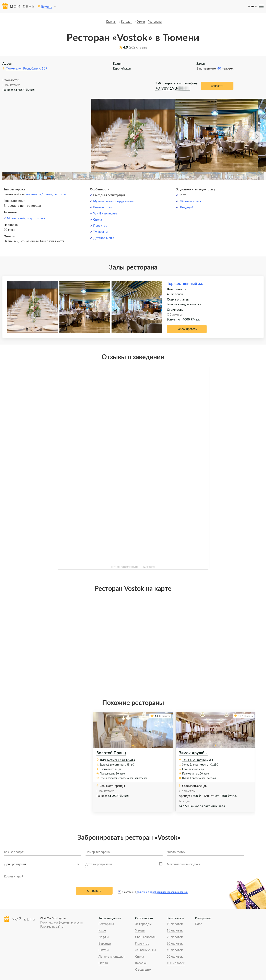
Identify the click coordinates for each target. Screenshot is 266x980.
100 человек (176, 963)
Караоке (141, 963)
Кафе (102, 930)
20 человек (175, 937)
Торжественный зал (186, 283)
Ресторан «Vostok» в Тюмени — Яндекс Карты (133, 567)
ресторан (60, 194)
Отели (103, 963)
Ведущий (187, 207)
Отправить (94, 891)
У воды (140, 930)
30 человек (175, 943)
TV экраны (100, 232)
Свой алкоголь (146, 937)
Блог (199, 924)
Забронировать (187, 329)
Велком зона (102, 207)
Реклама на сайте (52, 926)
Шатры (104, 950)
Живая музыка (190, 201)
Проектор (100, 225)
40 (219, 68)
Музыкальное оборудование (113, 201)
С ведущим (143, 969)
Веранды (105, 943)
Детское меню (104, 238)
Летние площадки (112, 956)
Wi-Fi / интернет (105, 213)
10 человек (175, 924)
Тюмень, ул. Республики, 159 (27, 68)
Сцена (97, 219)
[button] (257, 137)
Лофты (104, 937)
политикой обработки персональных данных (162, 892)
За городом (143, 924)
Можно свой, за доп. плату (26, 218)
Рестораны (106, 924)
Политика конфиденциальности (61, 922)
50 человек (175, 956)
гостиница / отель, (40, 194)
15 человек (175, 930)
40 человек (175, 950)
